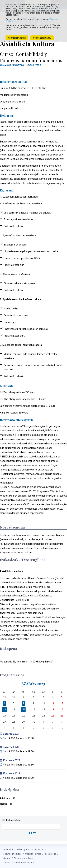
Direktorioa (19, 858)
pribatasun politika (13, 854)
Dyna (31, 858)
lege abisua (50, 854)
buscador (8, 849)
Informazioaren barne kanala (18, 862)
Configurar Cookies (17, 38)
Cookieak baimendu (42, 38)
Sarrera (7, 858)
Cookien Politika (33, 854)
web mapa (22, 849)
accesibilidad (37, 849)
